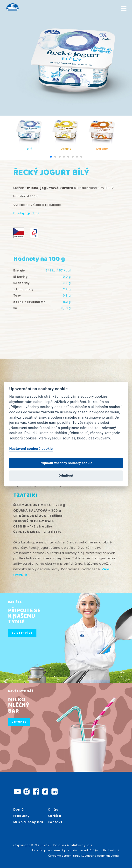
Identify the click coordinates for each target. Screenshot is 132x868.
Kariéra (55, 816)
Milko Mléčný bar (28, 822)
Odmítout (66, 476)
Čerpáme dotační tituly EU (66, 856)
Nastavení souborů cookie (31, 449)
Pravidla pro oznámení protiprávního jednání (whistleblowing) (75, 851)
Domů (19, 809)
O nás (53, 809)
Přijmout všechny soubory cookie (66, 463)
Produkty (21, 816)
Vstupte (19, 722)
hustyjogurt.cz (26, 213)
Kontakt (55, 822)
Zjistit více (22, 633)
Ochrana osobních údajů (102, 856)
